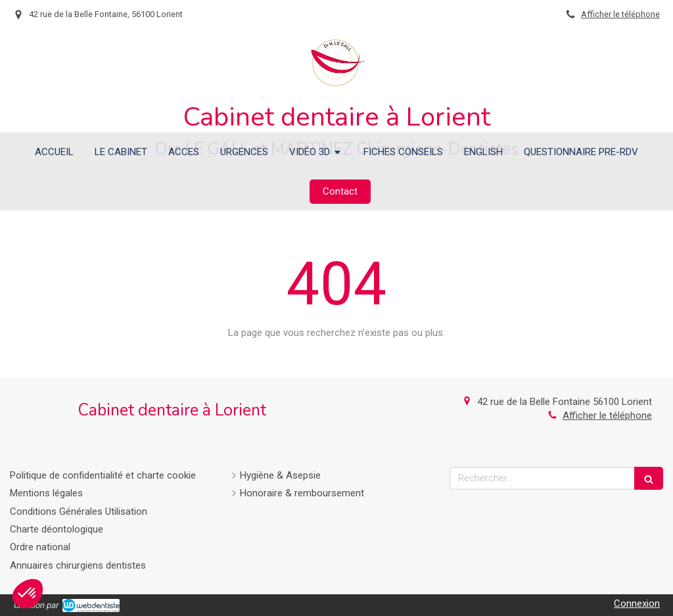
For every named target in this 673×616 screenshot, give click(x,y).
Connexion (637, 604)
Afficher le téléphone (620, 14)
